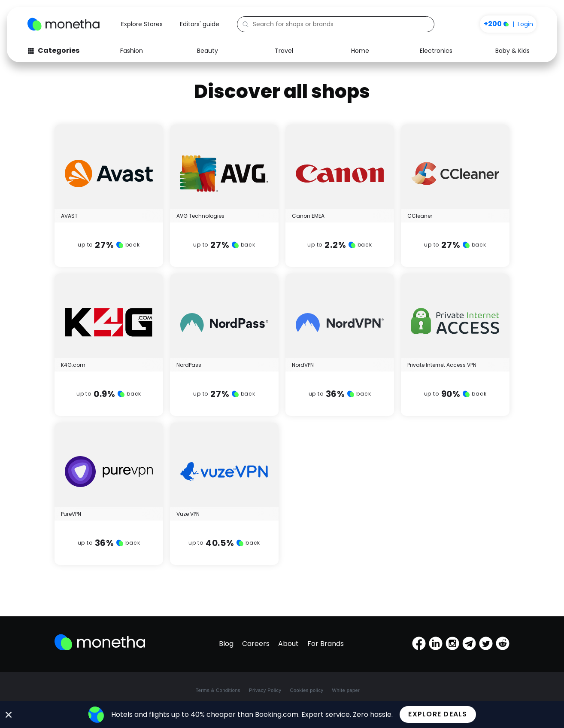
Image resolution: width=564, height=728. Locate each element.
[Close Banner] (9, 715)
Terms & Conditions (218, 690)
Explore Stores (142, 24)
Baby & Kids (512, 51)
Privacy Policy (265, 690)
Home (360, 51)
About (288, 644)
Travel (284, 51)
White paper (346, 690)
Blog (226, 644)
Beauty (208, 51)
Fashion (132, 51)
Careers (256, 644)
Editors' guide (200, 24)
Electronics (436, 51)
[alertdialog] (282, 714)
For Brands (326, 644)
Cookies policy (307, 690)
